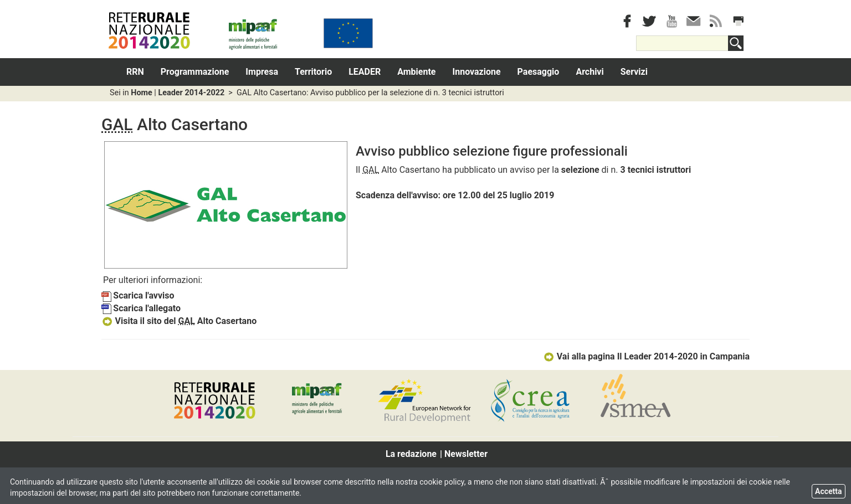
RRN (135, 72)
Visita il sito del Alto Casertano (179, 321)
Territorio (313, 72)
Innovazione (477, 72)
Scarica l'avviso (138, 295)
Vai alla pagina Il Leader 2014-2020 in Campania (646, 356)
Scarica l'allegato (141, 308)
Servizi (634, 72)
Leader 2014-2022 (191, 93)
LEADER (365, 72)
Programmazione (195, 72)
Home (142, 93)
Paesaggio (539, 72)
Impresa (262, 72)
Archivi (589, 72)
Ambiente (416, 72)
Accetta (829, 491)
